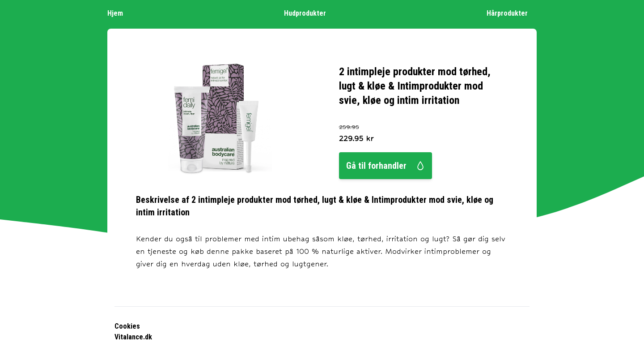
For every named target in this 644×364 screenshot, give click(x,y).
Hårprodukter (512, 13)
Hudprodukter (309, 13)
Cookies (127, 326)
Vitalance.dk (133, 337)
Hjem (120, 13)
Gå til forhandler (386, 166)
